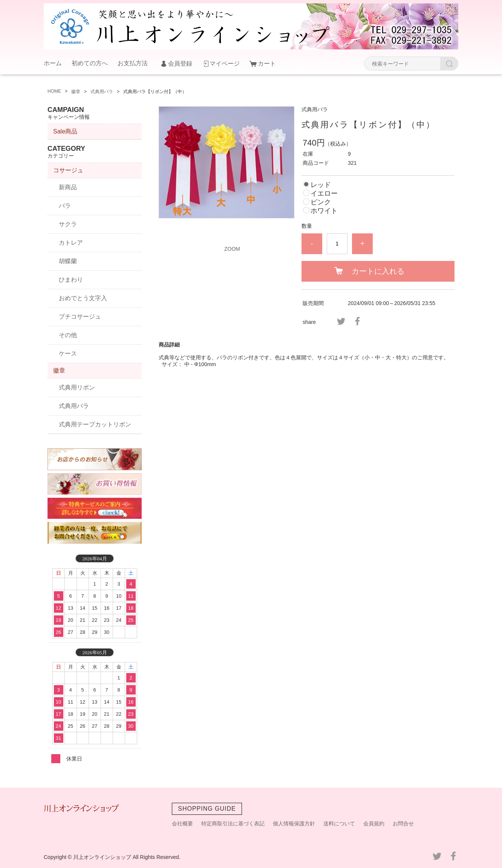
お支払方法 (133, 63)
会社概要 (182, 824)
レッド (321, 185)
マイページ (225, 64)
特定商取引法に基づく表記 (233, 824)
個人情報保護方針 (294, 824)
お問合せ (403, 824)
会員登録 (180, 64)
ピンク (321, 202)
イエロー (324, 193)
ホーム (53, 63)
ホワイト (324, 211)
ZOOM (232, 249)
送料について (339, 824)
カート (267, 64)
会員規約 (374, 824)
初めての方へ (90, 63)
